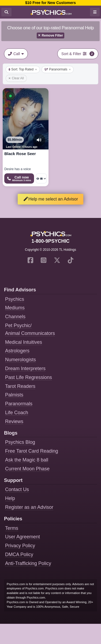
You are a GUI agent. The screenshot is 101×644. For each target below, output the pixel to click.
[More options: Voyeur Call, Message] (41, 178)
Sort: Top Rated (23, 69)
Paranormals (58, 69)
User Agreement (23, 537)
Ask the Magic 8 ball (27, 460)
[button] (10, 96)
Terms (12, 528)
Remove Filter (50, 35)
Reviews (14, 421)
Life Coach (17, 413)
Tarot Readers (20, 386)
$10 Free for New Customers (50, 3)
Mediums (15, 308)
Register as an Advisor (29, 507)
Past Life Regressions (29, 377)
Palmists (14, 395)
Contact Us (17, 489)
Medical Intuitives (24, 342)
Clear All (16, 78)
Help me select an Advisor (50, 199)
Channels (15, 317)
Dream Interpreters (25, 368)
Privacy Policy (20, 546)
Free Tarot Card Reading (32, 451)
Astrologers (17, 351)
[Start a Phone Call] (19, 178)
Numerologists (20, 360)
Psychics (15, 299)
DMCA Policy (19, 554)
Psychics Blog (20, 442)
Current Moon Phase (27, 469)
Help (10, 498)
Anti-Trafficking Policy (28, 563)
